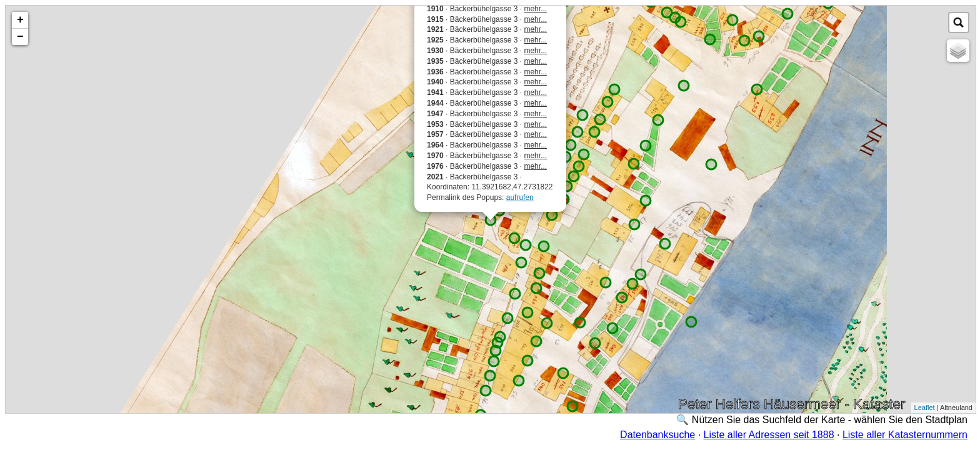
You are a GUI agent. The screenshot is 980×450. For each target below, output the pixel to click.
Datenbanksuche (657, 435)
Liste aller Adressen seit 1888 (769, 435)
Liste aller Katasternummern (905, 435)
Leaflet (925, 407)
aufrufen (520, 197)
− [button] (20, 37)
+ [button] (20, 20)
